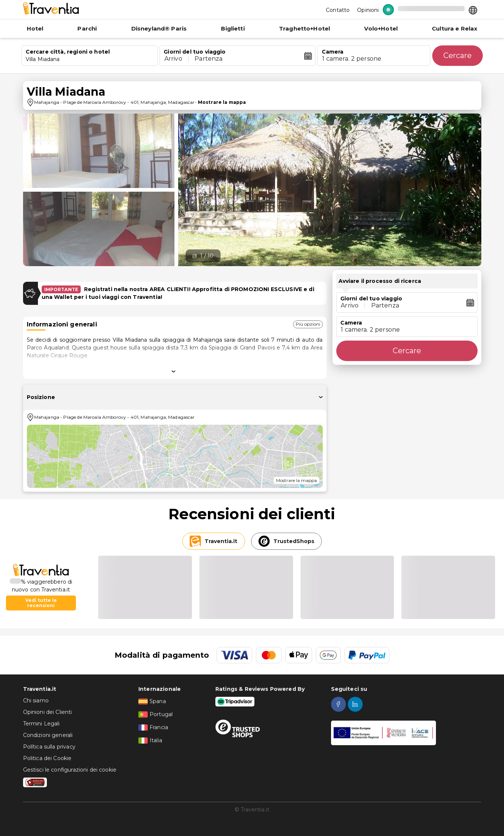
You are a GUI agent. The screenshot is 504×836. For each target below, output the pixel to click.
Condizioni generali (48, 735)
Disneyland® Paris (159, 28)
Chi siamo (36, 701)
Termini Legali (41, 724)
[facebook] (339, 704)
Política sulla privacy (49, 747)
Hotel (35, 28)
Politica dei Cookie (47, 758)
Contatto (338, 10)
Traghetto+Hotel (304, 28)
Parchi (87, 28)
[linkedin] (356, 704)
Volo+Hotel (381, 28)
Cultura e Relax (455, 28)
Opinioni (368, 10)
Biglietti (233, 28)
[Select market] (473, 10)
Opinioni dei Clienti (48, 712)
